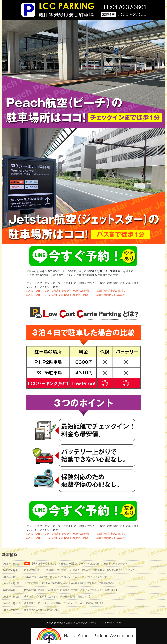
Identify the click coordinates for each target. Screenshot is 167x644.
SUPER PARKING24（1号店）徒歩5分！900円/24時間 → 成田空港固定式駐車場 (75, 291)
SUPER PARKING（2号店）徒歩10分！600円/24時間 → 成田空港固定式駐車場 (74, 295)
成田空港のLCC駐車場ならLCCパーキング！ (82, 623)
